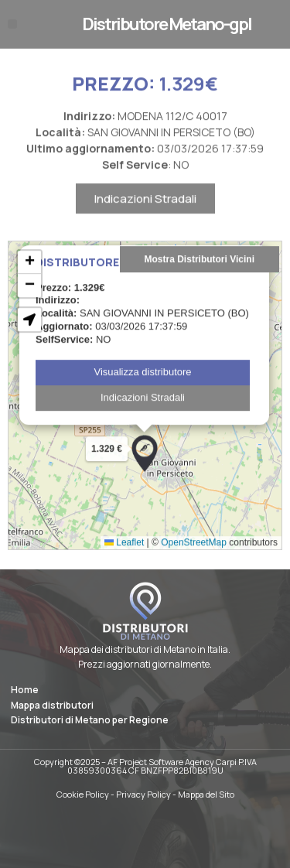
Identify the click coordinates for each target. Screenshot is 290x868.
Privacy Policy (143, 794)
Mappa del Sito (206, 794)
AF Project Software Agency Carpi (172, 762)
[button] (12, 24)
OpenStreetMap (194, 566)
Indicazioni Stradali (145, 222)
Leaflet (124, 566)
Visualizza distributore (142, 395)
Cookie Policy (83, 794)
